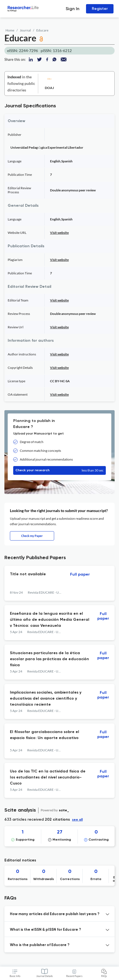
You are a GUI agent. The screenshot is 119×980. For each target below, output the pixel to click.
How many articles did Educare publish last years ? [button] (55, 914)
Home (10, 30)
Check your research (59, 470)
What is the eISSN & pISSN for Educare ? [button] (45, 930)
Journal (25, 30)
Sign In (73, 9)
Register (100, 9)
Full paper (80, 574)
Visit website (59, 233)
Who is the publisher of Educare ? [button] (40, 945)
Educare (42, 30)
